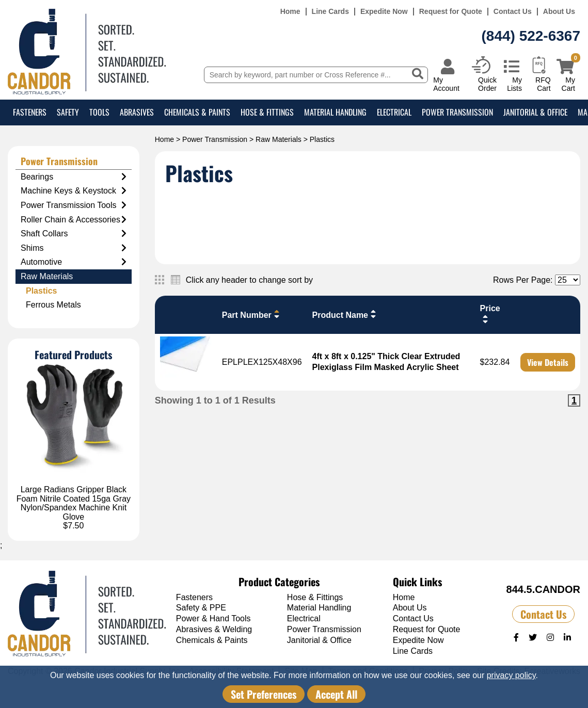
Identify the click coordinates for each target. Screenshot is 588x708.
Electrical (394, 112)
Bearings (74, 177)
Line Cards (330, 12)
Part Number (252, 314)
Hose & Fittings (267, 112)
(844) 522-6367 (531, 36)
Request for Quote (451, 12)
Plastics (41, 291)
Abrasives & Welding (214, 629)
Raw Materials (279, 139)
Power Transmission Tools (74, 205)
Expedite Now (384, 12)
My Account (446, 84)
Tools (99, 112)
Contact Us (513, 12)
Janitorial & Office (535, 112)
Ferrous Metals (53, 305)
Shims (74, 248)
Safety (68, 112)
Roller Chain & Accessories (74, 220)
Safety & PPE (201, 608)
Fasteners (30, 112)
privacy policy (511, 675)
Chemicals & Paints (197, 112)
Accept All (336, 694)
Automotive (74, 262)
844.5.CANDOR (543, 589)
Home (290, 12)
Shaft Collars (74, 234)
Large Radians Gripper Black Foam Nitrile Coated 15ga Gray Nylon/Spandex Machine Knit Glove (74, 503)
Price (490, 314)
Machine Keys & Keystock (74, 191)
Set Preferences (264, 694)
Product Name (345, 314)
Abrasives (137, 112)
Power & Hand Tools (213, 618)
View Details (548, 362)
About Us (559, 12)
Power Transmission (457, 112)
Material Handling (335, 112)
